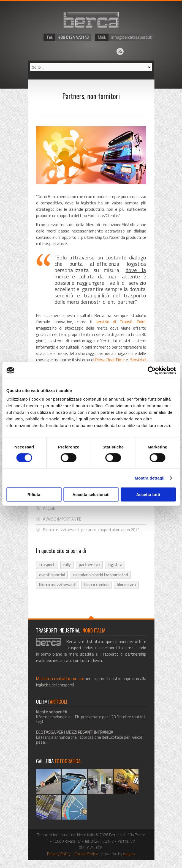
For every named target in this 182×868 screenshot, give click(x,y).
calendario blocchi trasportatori (100, 575)
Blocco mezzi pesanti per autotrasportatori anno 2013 (91, 530)
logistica (115, 565)
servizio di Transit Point (121, 322)
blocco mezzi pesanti (58, 585)
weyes (129, 854)
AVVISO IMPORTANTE (62, 519)
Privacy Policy (59, 854)
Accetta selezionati (91, 495)
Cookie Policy (86, 854)
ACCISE (49, 508)
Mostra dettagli (150, 478)
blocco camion (96, 585)
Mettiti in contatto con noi (60, 679)
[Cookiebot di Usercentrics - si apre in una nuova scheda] (152, 370)
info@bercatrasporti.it (131, 37)
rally (67, 565)
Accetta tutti (148, 495)
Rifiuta (34, 495)
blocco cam (126, 585)
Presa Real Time (110, 360)
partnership (89, 565)
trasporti (47, 565)
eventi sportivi (52, 575)
